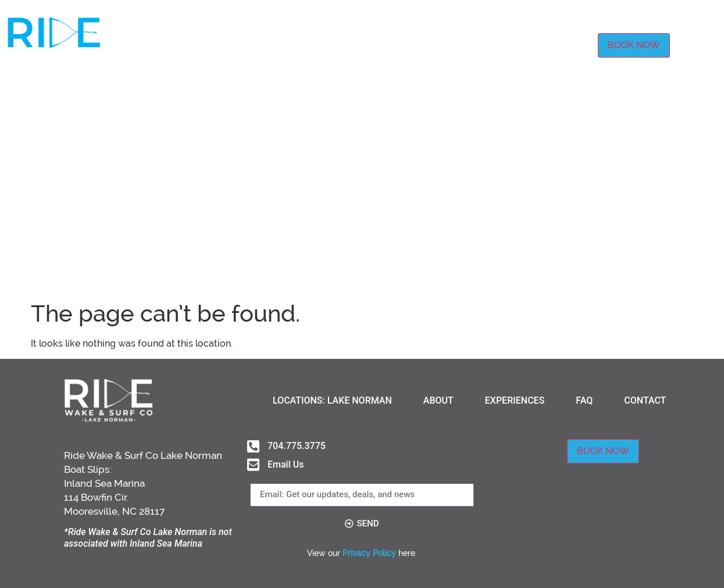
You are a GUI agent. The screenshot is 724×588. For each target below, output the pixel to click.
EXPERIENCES (459, 45)
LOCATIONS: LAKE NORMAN (302, 45)
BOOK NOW (634, 45)
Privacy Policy (369, 553)
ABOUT (395, 45)
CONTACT (563, 45)
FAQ (516, 45)
